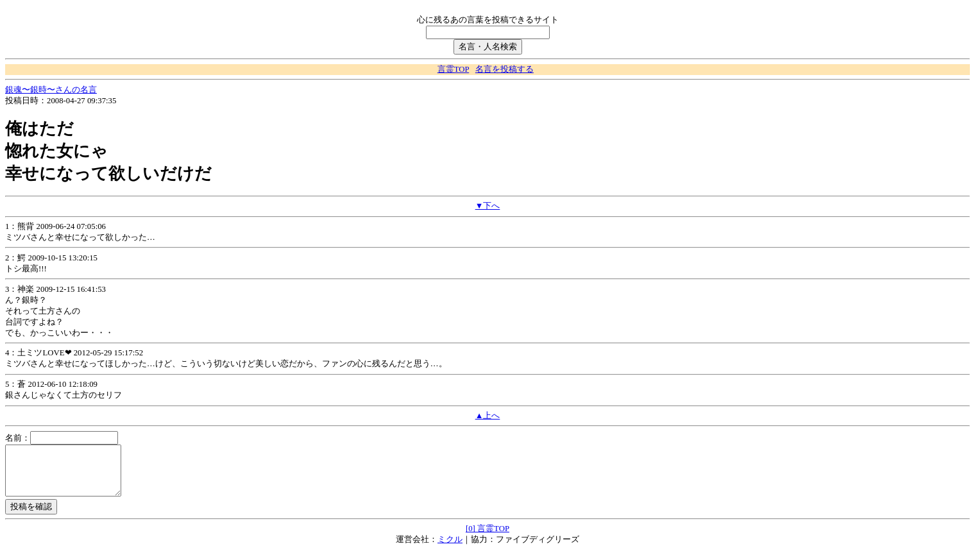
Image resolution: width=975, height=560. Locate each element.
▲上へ (488, 416)
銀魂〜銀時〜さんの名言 (51, 90)
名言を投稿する (504, 69)
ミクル (450, 549)
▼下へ (488, 206)
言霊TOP (453, 69)
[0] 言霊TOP (487, 538)
